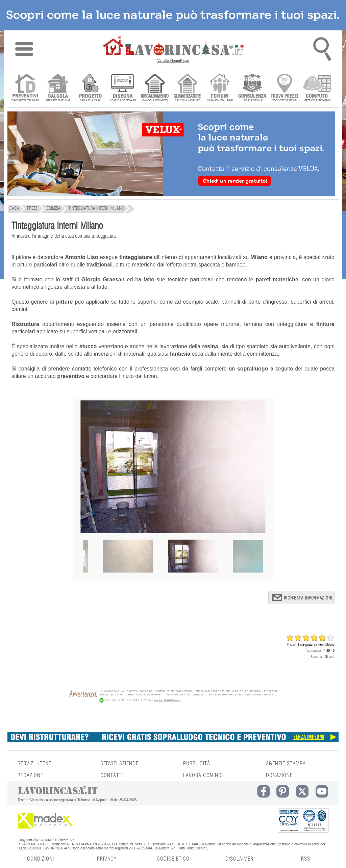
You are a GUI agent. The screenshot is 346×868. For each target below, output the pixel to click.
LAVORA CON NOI (203, 775)
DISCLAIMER (239, 859)
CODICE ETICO (173, 859)
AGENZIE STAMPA (286, 764)
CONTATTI (112, 775)
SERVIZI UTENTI (35, 764)
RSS (306, 859)
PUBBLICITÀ (197, 764)
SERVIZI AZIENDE (119, 764)
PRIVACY (107, 859)
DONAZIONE (279, 775)
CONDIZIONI (41, 859)
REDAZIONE (30, 775)
